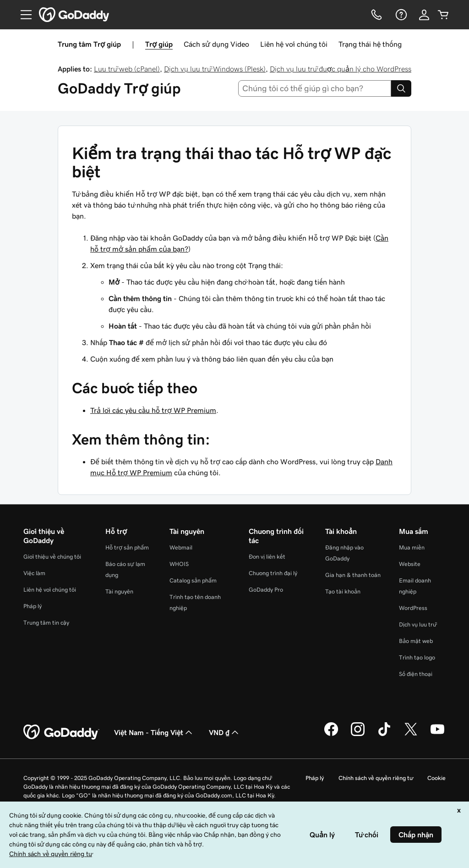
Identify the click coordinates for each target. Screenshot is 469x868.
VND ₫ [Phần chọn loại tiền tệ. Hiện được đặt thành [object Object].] (225, 732)
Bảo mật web (416, 641)
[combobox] (315, 88)
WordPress (413, 608)
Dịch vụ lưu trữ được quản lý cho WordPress (341, 69)
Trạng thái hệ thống (370, 44)
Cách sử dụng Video (216, 44)
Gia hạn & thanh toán (353, 575)
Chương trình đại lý (273, 573)
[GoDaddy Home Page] (61, 732)
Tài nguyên (119, 591)
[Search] (401, 88)
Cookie (436, 778)
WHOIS (179, 564)
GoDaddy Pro (266, 590)
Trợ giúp (159, 44)
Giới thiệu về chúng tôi (52, 557)
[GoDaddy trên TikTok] (384, 735)
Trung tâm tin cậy (46, 623)
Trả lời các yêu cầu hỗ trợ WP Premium (153, 410)
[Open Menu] (22, 15)
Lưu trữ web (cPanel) (127, 69)
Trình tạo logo (417, 657)
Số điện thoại (416, 674)
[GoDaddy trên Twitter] (411, 735)
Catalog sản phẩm (193, 580)
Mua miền (412, 547)
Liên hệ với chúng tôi (294, 44)
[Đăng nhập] (424, 15)
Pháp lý (33, 606)
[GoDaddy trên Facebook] (331, 735)
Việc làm (34, 573)
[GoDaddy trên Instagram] (358, 735)
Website (410, 564)
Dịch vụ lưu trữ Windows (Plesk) (215, 69)
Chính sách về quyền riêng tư (376, 778)
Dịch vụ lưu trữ (417, 624)
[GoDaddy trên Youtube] (437, 735)
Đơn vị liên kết (267, 557)
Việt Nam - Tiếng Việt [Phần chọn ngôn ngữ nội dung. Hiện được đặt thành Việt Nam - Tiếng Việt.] (154, 732)
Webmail (181, 547)
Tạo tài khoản (343, 591)
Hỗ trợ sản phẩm (127, 547)
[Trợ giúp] (400, 15)
